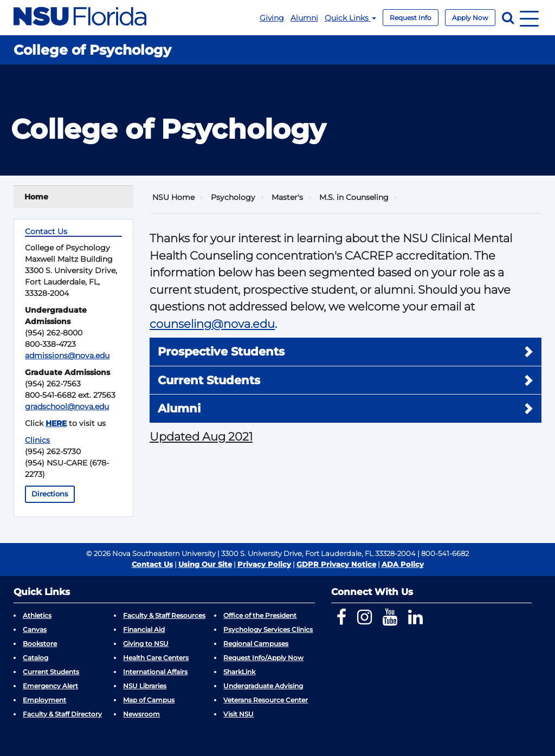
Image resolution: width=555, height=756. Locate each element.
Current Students (51, 672)
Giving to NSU (146, 644)
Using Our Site (205, 564)
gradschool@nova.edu (67, 406)
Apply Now (470, 18)
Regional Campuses (256, 644)
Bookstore (40, 644)
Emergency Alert (50, 686)
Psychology (233, 197)
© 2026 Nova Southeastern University (151, 553)
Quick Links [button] (350, 18)
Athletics (37, 615)
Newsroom (141, 714)
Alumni (304, 18)
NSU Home (173, 197)
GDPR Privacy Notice (336, 564)
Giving (272, 18)
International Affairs (155, 672)
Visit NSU (238, 714)
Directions (50, 494)
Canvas (35, 629)
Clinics (37, 440)
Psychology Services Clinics (268, 629)
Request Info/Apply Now (263, 658)
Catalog (36, 658)
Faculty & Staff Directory (62, 714)
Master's (287, 197)
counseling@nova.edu (212, 324)
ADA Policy (403, 564)
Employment (44, 700)
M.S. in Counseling (354, 197)
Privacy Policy (264, 564)
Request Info (411, 18)
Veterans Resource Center (266, 700)
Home (36, 197)
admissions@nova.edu (67, 356)
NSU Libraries (145, 686)
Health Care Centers (156, 658)
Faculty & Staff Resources (164, 615)
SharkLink (239, 672)
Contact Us (152, 564)
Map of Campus (149, 700)
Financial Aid (144, 629)
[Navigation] (529, 18)
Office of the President (260, 615)
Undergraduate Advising (263, 686)
